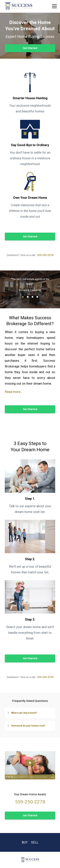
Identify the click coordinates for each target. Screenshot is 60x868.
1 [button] (23, 297)
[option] (30, 284)
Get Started (30, 48)
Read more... (14, 392)
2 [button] (28, 297)
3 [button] (32, 297)
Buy (25, 842)
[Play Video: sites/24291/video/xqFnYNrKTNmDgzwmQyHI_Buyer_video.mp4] (30, 763)
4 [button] (37, 297)
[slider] (30, 777)
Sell (35, 842)
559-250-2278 (45, 255)
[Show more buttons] (52, 777)
